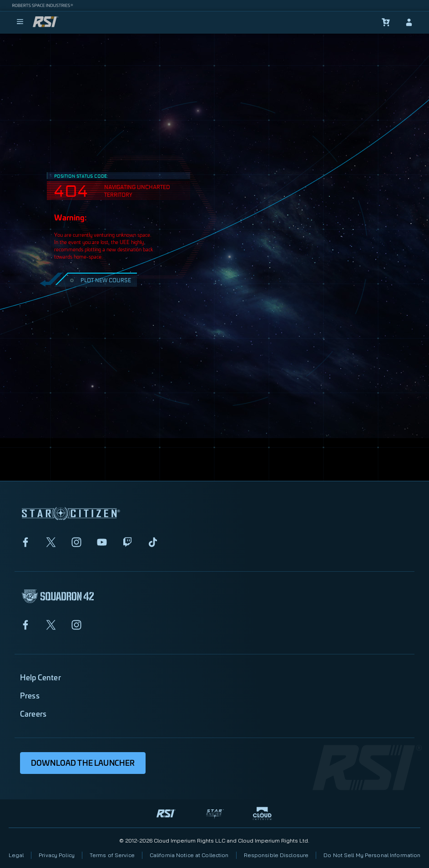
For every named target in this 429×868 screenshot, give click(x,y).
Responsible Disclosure (276, 855)
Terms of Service (112, 855)
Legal (16, 855)
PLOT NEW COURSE (99, 280)
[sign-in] (409, 22)
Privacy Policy (57, 855)
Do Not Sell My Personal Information (372, 855)
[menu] (20, 22)
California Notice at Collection (189, 855)
